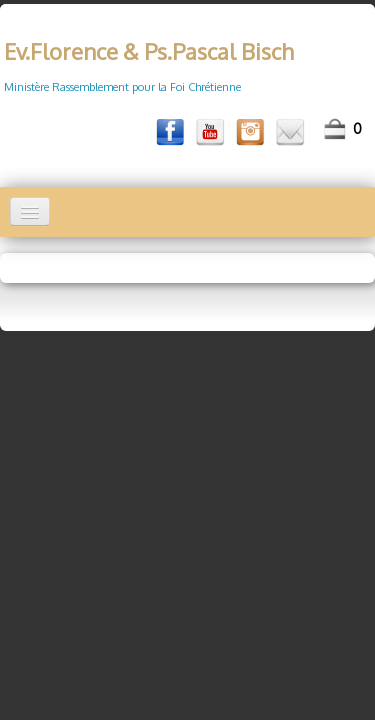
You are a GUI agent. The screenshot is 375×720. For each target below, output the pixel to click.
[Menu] (30, 211)
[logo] (147, 58)
